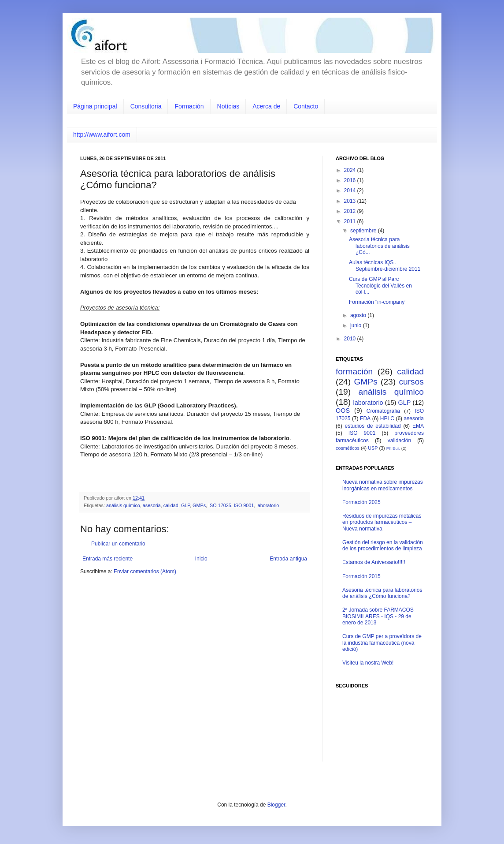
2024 (351, 170)
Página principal (95, 106)
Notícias (228, 106)
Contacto (306, 106)
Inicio (201, 559)
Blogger (276, 805)
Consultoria (146, 106)
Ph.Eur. (393, 448)
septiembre (364, 231)
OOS (343, 411)
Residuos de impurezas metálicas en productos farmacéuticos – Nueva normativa (382, 522)
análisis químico (123, 505)
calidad (171, 505)
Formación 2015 (361, 576)
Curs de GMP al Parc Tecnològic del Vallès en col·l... (380, 286)
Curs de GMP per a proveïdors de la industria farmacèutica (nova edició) (382, 643)
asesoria (152, 505)
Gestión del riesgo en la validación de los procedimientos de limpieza (383, 545)
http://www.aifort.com (102, 134)
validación (399, 441)
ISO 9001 (244, 505)
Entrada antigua (288, 559)
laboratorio (268, 505)
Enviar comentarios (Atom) (145, 571)
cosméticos (348, 448)
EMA (418, 426)
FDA (365, 418)
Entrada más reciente (107, 559)
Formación (189, 106)
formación (354, 372)
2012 (351, 211)
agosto (359, 315)
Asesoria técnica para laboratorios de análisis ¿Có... (379, 246)
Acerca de (266, 106)
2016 (351, 180)
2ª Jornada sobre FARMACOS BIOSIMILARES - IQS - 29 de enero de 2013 (378, 616)
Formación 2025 (361, 502)
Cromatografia (383, 411)
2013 (351, 201)
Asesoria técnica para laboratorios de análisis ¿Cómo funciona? (382, 593)
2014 (351, 190)
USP (373, 448)
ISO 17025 (220, 505)
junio (357, 325)
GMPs (199, 505)
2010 (351, 339)
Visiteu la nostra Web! (368, 663)
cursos (411, 382)
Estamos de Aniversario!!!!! (374, 562)
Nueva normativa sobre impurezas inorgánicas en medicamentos (383, 485)
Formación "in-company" (378, 302)
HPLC (387, 418)
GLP (185, 505)
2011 (351, 221)
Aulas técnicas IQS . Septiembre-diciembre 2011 (385, 265)
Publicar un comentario (118, 544)
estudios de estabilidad (373, 426)
